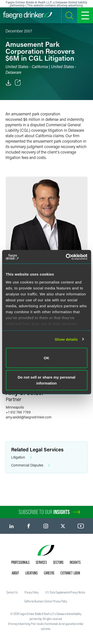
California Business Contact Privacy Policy (46, 601)
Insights (75, 562)
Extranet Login (70, 573)
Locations (31, 573)
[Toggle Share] (18, 83)
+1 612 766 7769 (18, 412)
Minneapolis (15, 407)
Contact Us (12, 592)
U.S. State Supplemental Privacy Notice (65, 592)
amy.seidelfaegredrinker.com (29, 417)
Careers (49, 573)
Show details (66, 339)
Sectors (58, 562)
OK (46, 358)
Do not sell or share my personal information (46, 380)
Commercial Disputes (31, 465)
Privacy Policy (32, 592)
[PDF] (8, 83)
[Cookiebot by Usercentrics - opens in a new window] (66, 257)
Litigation (21, 457)
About (15, 573)
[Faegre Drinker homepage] (28, 15)
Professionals (20, 562)
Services (41, 562)
